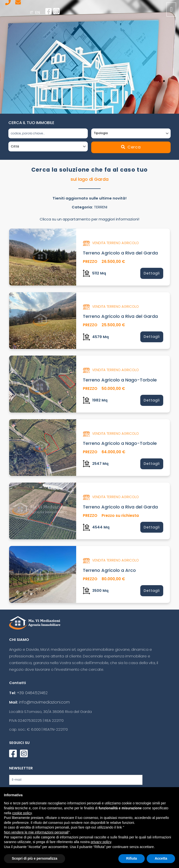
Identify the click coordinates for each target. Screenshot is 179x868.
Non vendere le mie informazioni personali (36, 832)
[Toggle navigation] (171, 9)
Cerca (131, 147)
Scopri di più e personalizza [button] (35, 858)
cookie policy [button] (22, 813)
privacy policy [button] (101, 842)
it (33, 12)
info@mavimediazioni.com (43, 697)
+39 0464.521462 (32, 688)
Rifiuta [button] (132, 858)
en (39, 12)
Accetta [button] (161, 858)
